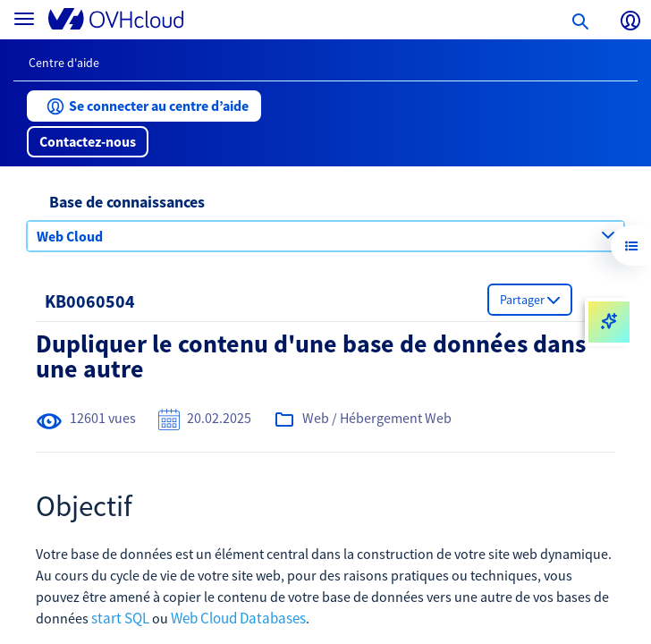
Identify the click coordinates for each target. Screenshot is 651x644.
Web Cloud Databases (238, 618)
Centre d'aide (64, 63)
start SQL (120, 618)
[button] (144, 106)
